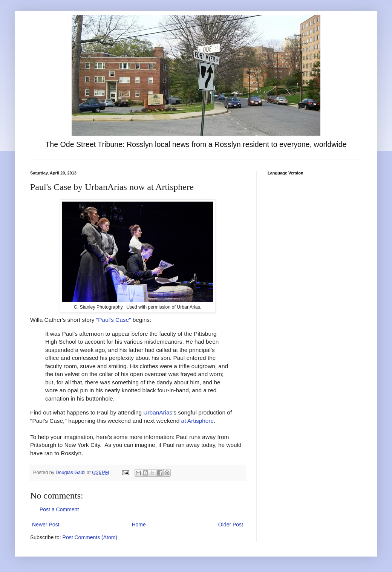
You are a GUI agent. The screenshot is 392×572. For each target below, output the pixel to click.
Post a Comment (59, 509)
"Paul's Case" (114, 320)
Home (139, 525)
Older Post (231, 525)
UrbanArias (158, 412)
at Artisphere (198, 421)
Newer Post (46, 525)
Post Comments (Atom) (90, 537)
